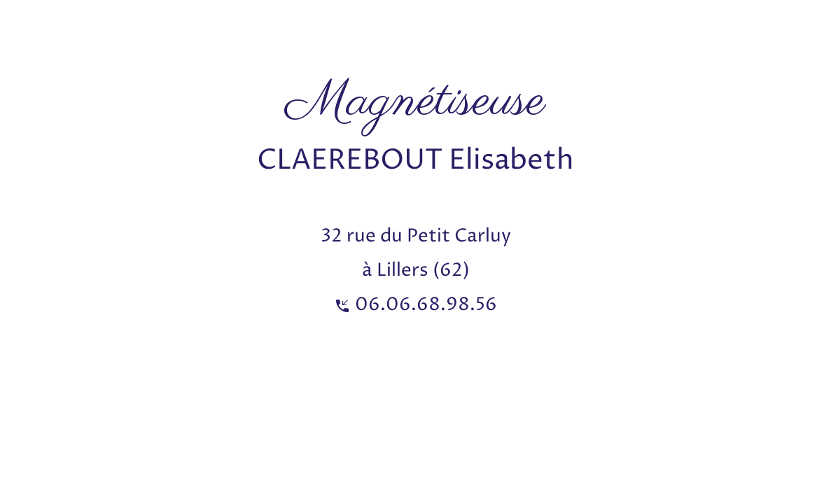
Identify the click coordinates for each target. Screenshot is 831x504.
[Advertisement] (255, 31)
